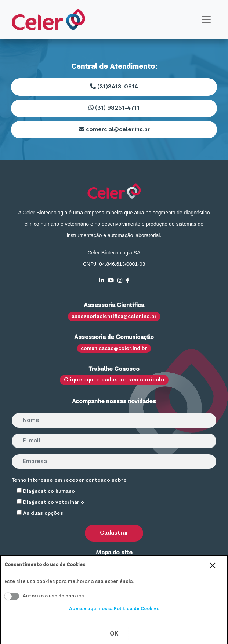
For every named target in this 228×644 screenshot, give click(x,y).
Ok (114, 633)
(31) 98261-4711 (114, 108)
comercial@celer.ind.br (114, 129)
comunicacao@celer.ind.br (114, 348)
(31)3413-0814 (114, 87)
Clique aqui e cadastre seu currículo (114, 380)
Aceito (12, 596)
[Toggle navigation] (206, 19)
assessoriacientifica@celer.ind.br (114, 316)
